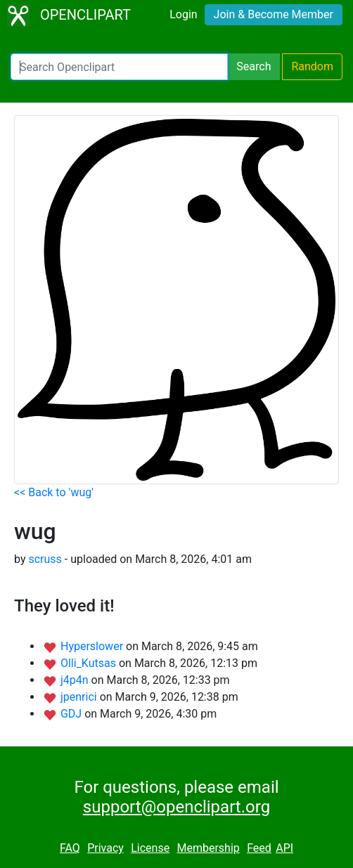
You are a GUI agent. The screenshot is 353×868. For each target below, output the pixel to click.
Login (183, 14)
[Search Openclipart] (119, 67)
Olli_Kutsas (90, 663)
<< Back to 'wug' (54, 492)
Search (253, 66)
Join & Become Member (274, 14)
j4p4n (76, 680)
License (150, 848)
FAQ (70, 848)
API (284, 848)
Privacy (105, 848)
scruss (45, 559)
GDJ (72, 714)
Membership (208, 848)
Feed (259, 848)
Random (312, 66)
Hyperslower (93, 646)
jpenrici (80, 697)
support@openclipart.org (176, 807)
